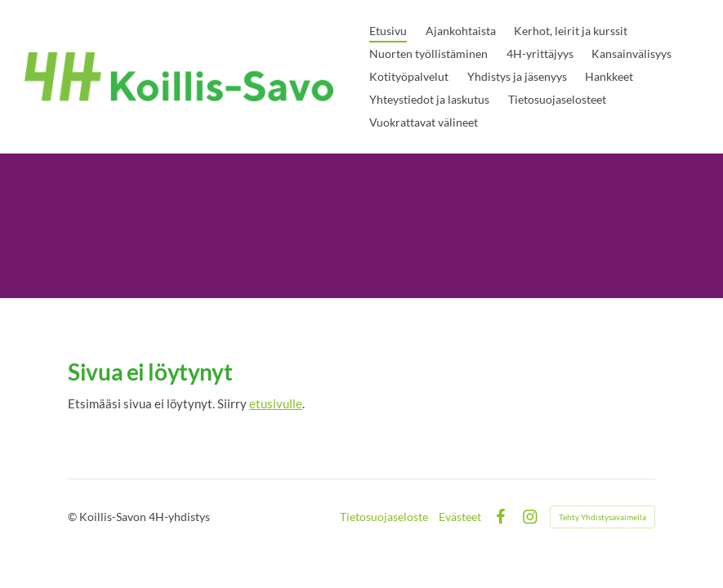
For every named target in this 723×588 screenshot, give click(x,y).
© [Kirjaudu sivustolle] (74, 517)
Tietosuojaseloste (384, 517)
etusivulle (276, 403)
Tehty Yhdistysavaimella (602, 517)
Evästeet (460, 517)
